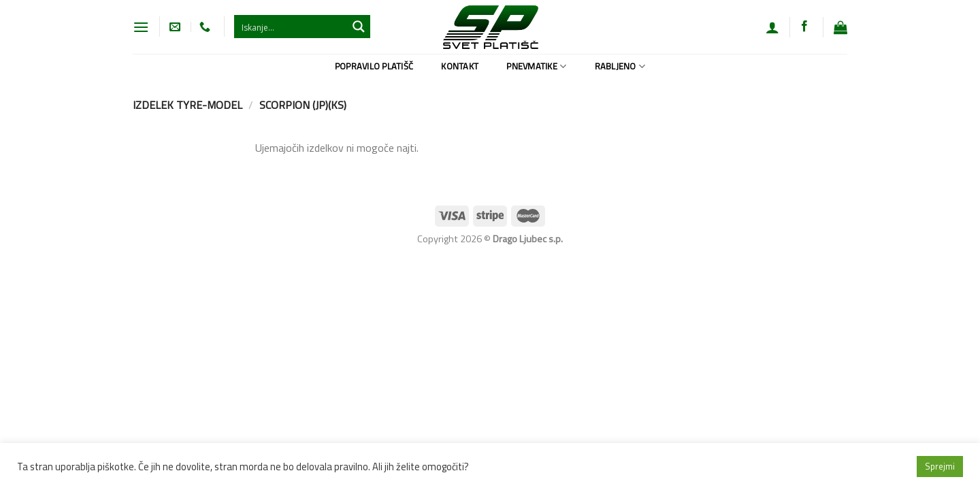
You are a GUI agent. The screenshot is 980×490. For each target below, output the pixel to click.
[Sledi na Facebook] (804, 27)
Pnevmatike (536, 66)
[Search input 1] (291, 27)
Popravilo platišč (374, 66)
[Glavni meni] (141, 27)
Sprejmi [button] (940, 466)
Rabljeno (620, 66)
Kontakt (460, 66)
